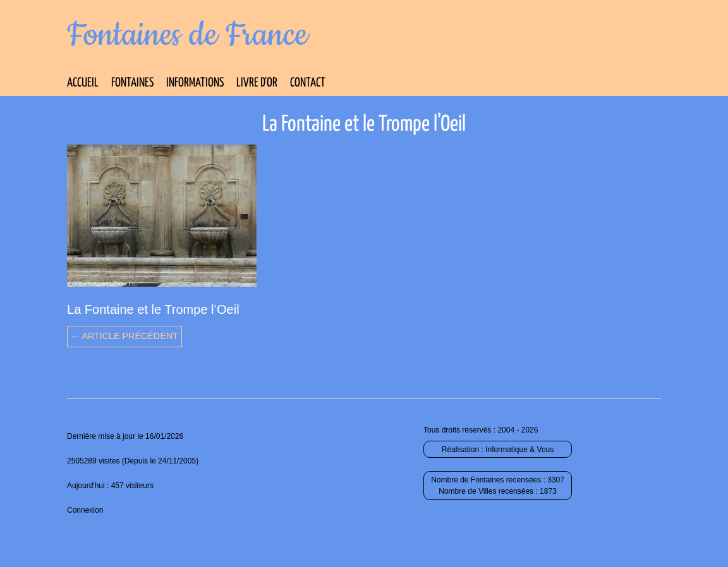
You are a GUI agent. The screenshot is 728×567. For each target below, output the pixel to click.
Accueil (83, 83)
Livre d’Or (257, 83)
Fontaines (132, 83)
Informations (195, 83)
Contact (308, 83)
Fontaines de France (187, 35)
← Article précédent (124, 336)
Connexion (85, 510)
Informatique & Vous (519, 450)
